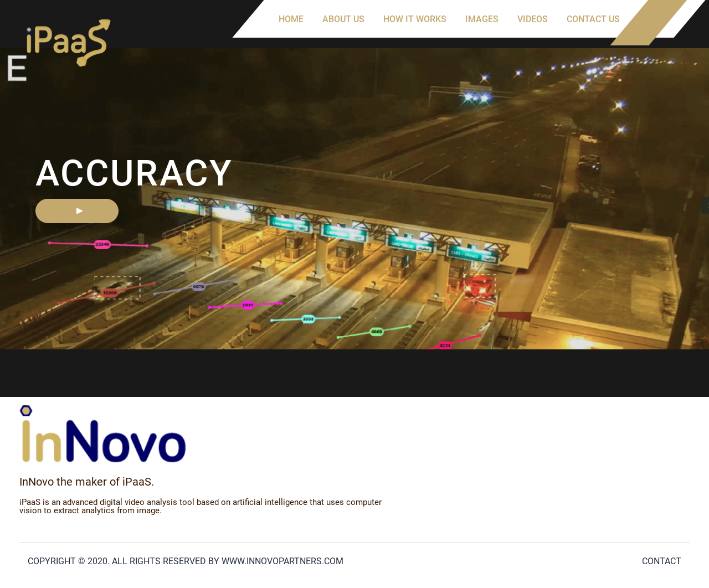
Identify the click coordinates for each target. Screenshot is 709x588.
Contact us (593, 19)
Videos (533, 19)
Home (291, 19)
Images (482, 19)
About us (343, 19)
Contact (662, 561)
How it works (415, 19)
